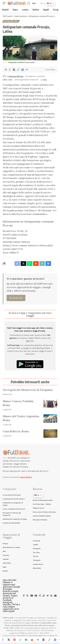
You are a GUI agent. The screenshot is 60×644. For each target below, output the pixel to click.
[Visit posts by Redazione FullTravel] (4, 76)
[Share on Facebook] (10, 70)
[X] (27, 596)
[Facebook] (24, 596)
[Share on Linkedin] (26, 640)
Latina (7, 21)
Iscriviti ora (16, 298)
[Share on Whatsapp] (20, 640)
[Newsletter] (55, 596)
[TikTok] (44, 596)
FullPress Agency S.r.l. (29, 633)
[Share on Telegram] (38, 640)
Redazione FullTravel (16, 76)
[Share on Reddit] (32, 640)
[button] (5, 3)
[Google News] (36, 596)
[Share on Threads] (43, 640)
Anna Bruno (26, 477)
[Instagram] (40, 596)
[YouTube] (32, 596)
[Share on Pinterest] (14, 640)
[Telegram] (47, 596)
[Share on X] (14, 70)
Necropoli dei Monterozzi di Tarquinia (28, 390)
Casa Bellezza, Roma (16, 431)
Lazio (16, 21)
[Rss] (51, 596)
